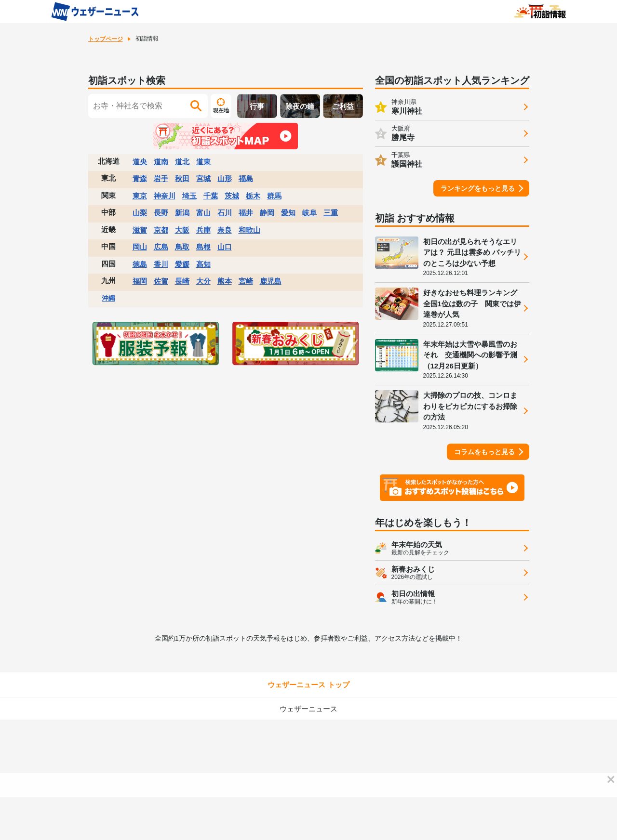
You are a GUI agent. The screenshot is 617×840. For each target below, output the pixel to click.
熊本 (225, 281)
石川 (225, 213)
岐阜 (309, 213)
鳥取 (182, 247)
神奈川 (165, 196)
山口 (225, 247)
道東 (203, 162)
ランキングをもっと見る (478, 188)
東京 (140, 196)
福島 (246, 178)
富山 (203, 213)
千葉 (211, 196)
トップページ (106, 39)
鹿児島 (271, 281)
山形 (225, 178)
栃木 (253, 196)
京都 (161, 230)
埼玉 (189, 196)
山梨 (140, 213)
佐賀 (161, 281)
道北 (182, 162)
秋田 (182, 178)
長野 (161, 213)
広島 (161, 247)
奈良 (225, 230)
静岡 (267, 213)
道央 (140, 162)
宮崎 (246, 281)
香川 (161, 264)
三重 (331, 213)
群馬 (274, 196)
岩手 (161, 178)
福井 (246, 213)
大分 (203, 281)
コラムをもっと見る (484, 452)
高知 (203, 264)
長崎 (182, 281)
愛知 (288, 213)
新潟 (182, 213)
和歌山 (249, 230)
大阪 (182, 230)
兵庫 (203, 230)
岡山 (140, 247)
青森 (140, 178)
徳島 (140, 264)
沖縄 (108, 298)
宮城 (203, 178)
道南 (161, 162)
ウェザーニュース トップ (308, 685)
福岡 (140, 281)
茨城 (232, 196)
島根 (203, 247)
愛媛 (182, 264)
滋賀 (140, 230)
